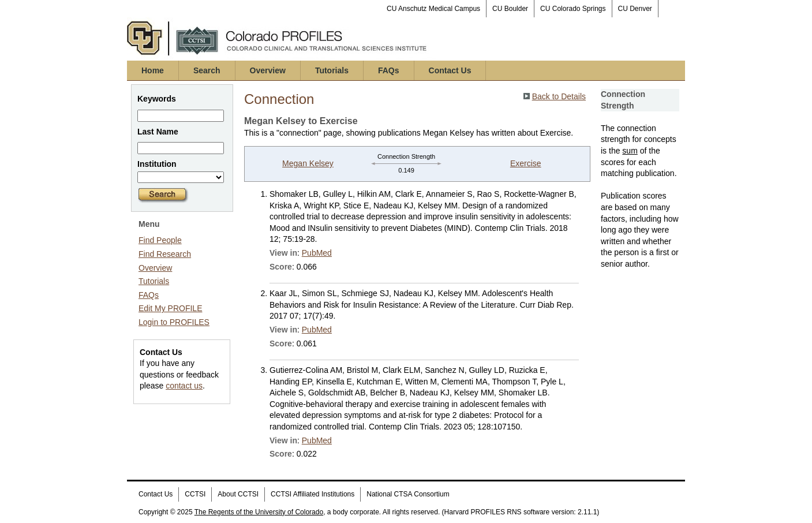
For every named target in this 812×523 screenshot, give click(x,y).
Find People (160, 240)
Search (207, 70)
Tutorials (332, 70)
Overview (268, 70)
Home (153, 70)
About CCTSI (238, 494)
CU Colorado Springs (573, 9)
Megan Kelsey (308, 163)
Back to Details (559, 96)
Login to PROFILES (174, 322)
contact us (184, 386)
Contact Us (450, 70)
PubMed (317, 253)
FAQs (389, 70)
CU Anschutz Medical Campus (433, 9)
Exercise (526, 163)
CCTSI (195, 494)
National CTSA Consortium (408, 494)
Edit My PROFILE (170, 308)
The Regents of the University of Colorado (259, 512)
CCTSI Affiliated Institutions (313, 494)
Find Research (165, 254)
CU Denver (635, 9)
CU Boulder (510, 9)
